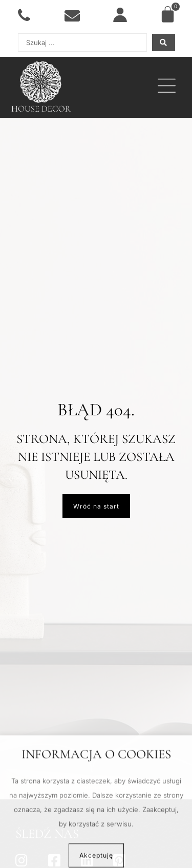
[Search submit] (164, 43)
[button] (167, 88)
